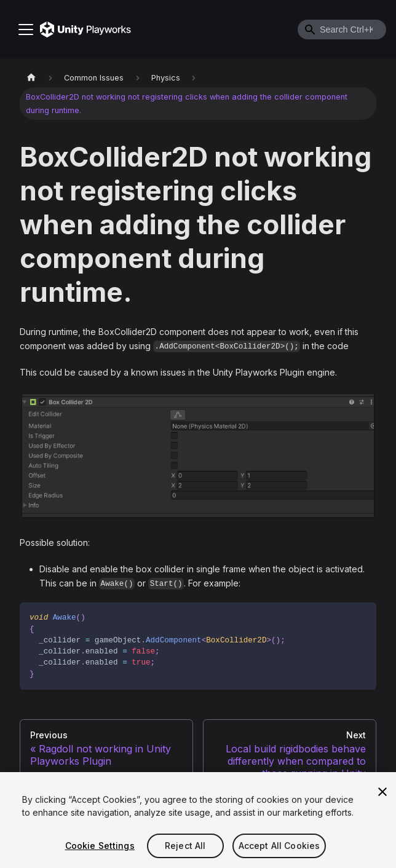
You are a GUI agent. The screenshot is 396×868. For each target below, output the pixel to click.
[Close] (382, 792)
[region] (198, 820)
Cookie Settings (100, 846)
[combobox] (342, 30)
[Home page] (31, 78)
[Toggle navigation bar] (26, 30)
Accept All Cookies (279, 846)
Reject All (185, 846)
